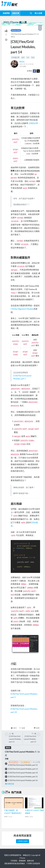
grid (23, 57)
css (28, 57)
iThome (22, 858)
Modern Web (16, 30)
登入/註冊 (38, 13)
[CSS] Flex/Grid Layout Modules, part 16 (23, 780)
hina (33, 57)
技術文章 (16, 13)
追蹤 (22, 728)
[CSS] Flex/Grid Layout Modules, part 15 (23, 776)
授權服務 (22, 861)
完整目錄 (9, 784)
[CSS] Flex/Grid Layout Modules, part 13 (23, 769)
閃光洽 (22, 62)
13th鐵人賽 (15, 57)
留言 (14, 728)
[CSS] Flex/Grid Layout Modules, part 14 (23, 773)
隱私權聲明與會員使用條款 (15, 863)
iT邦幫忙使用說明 (33, 863)
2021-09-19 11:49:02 (26, 64)
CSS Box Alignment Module (22, 309)
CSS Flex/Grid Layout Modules (22, 34)
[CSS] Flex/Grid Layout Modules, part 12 (23, 765)
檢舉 (37, 728)
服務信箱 (30, 861)
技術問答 (6, 13)
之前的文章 (33, 123)
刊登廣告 (14, 861)
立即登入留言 (23, 841)
